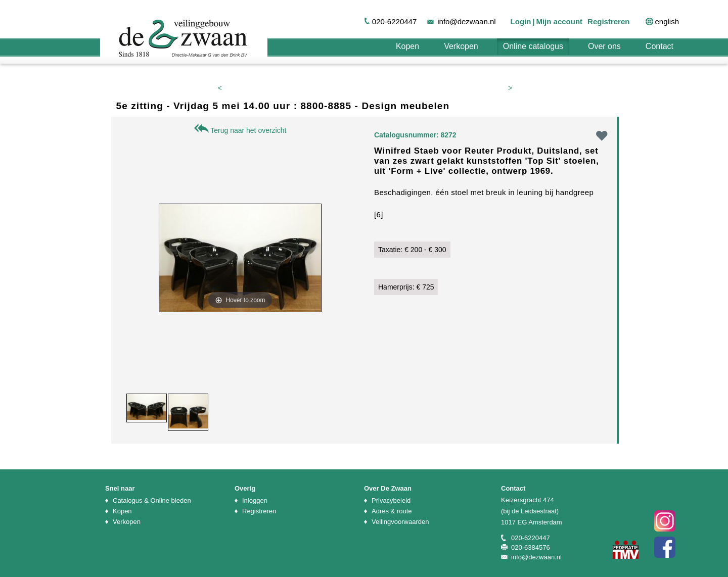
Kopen (407, 46)
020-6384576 (531, 547)
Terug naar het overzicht (240, 130)
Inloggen (255, 500)
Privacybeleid (391, 500)
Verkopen (461, 46)
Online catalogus (533, 46)
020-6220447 (394, 21)
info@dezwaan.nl (466, 21)
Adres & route (392, 511)
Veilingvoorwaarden (400, 522)
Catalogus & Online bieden (152, 500)
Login (521, 21)
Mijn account (559, 21)
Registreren (608, 21)
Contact (659, 46)
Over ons (604, 46)
